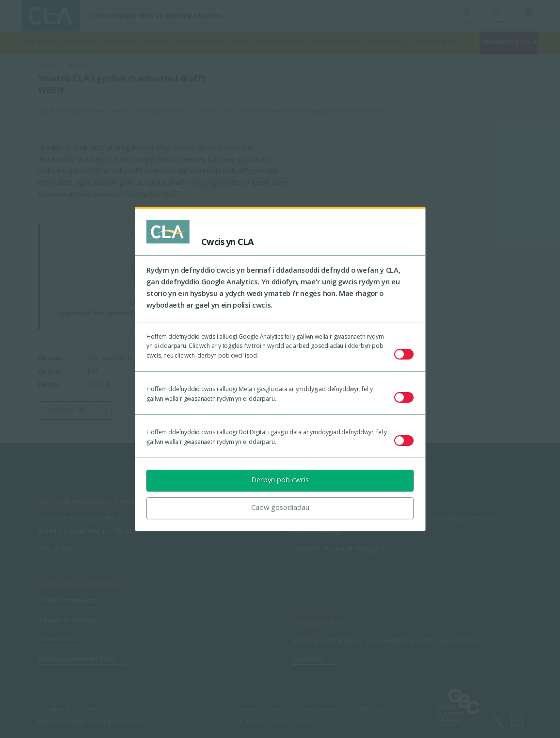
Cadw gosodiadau (280, 507)
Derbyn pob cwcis (280, 479)
